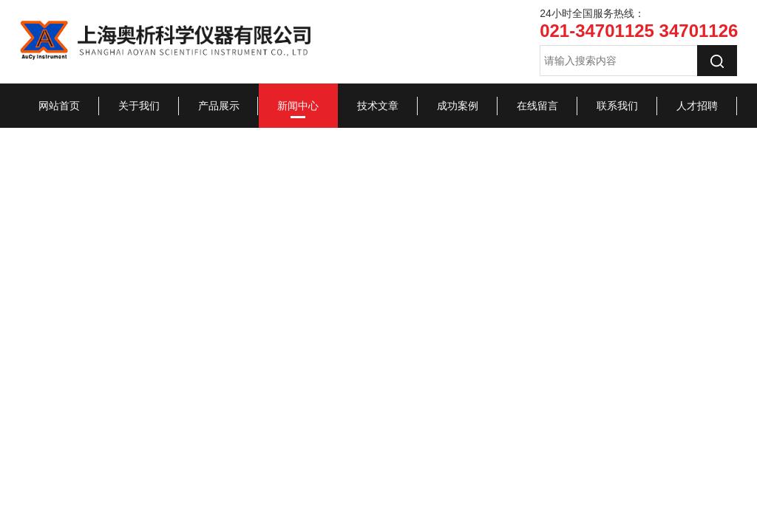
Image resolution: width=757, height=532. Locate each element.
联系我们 (617, 106)
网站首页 (59, 106)
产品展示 (219, 106)
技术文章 (378, 106)
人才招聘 (697, 106)
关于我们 (139, 106)
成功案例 (458, 106)
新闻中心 (298, 106)
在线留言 (537, 106)
